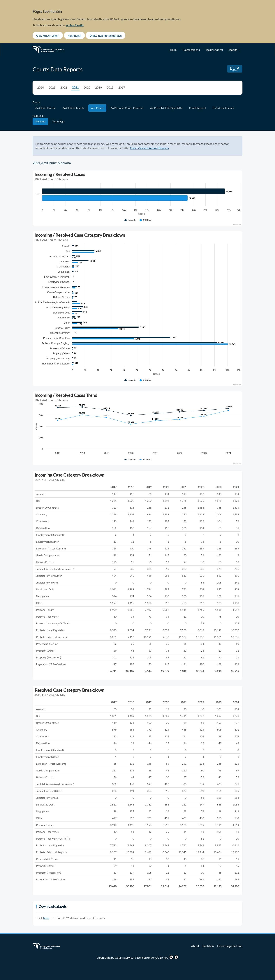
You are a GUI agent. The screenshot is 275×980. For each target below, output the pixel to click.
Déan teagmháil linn (230, 946)
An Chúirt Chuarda (73, 108)
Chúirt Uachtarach (223, 108)
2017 (122, 87)
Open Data (104, 957)
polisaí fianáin (75, 25)
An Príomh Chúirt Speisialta (166, 108)
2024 (40, 87)
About (195, 946)
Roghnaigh (74, 35)
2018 (110, 87)
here (46, 918)
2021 (75, 87)
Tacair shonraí (214, 50)
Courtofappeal (197, 108)
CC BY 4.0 (167, 957)
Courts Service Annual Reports (149, 148)
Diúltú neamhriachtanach (106, 35)
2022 (64, 87)
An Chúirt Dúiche (45, 108)
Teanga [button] (234, 50)
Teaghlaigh (58, 121)
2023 (52, 87)
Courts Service (124, 957)
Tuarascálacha (191, 50)
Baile (173, 50)
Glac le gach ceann (48, 35)
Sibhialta (40, 121)
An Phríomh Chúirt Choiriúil (127, 108)
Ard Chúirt (97, 108)
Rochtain (208, 946)
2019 (98, 87)
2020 (87, 87)
